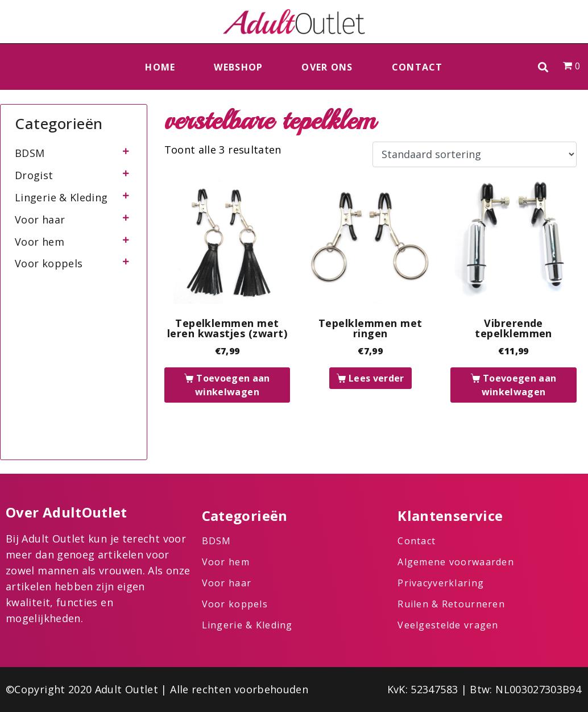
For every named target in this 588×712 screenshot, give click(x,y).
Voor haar (40, 220)
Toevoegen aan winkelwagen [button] (233, 385)
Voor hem (40, 242)
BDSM (30, 153)
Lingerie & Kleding (61, 197)
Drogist (34, 175)
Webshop (238, 67)
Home (160, 67)
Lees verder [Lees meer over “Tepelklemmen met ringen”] (376, 378)
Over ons (327, 67)
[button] (543, 67)
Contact (417, 67)
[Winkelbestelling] (475, 155)
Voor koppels (49, 263)
